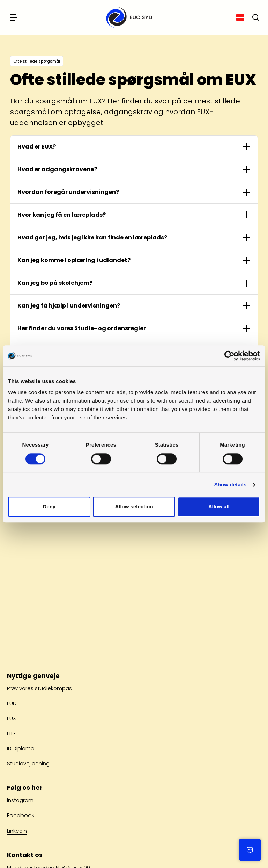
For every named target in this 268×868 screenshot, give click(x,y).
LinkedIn (17, 831)
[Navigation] (14, 17)
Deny (49, 507)
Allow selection (134, 507)
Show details (230, 484)
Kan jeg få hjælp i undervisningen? (69, 306)
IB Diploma (21, 748)
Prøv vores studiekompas (39, 688)
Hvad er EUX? (37, 147)
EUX (12, 718)
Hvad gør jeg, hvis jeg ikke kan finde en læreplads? (92, 237)
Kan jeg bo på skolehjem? (55, 283)
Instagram (20, 800)
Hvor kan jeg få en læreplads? (62, 215)
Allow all (219, 507)
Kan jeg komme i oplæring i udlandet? (74, 260)
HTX (12, 733)
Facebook (21, 815)
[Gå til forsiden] (127, 17)
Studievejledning (28, 763)
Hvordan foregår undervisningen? (68, 192)
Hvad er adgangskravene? (57, 169)
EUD (12, 703)
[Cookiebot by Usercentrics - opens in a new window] (229, 356)
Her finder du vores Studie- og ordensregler (82, 328)
